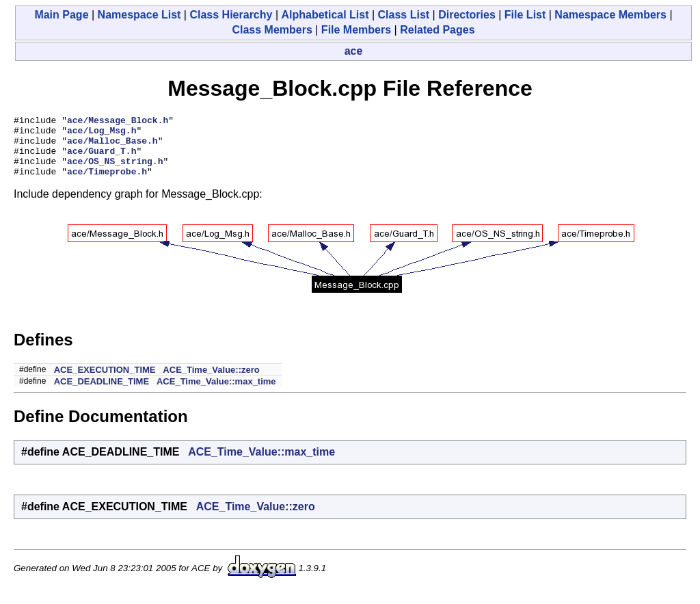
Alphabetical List (325, 15)
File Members (356, 30)
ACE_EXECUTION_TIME (105, 382)
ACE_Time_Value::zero (211, 382)
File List (525, 15)
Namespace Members (610, 15)
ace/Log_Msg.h (102, 134)
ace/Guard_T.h (102, 159)
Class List (404, 15)
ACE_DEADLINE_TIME (102, 394)
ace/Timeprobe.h (107, 183)
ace (354, 51)
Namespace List (139, 15)
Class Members (272, 30)
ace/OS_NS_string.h (115, 171)
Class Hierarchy (231, 15)
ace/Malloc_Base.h (112, 146)
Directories (467, 15)
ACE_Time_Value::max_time (216, 394)
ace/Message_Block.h (118, 122)
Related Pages (437, 30)
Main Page (61, 15)
